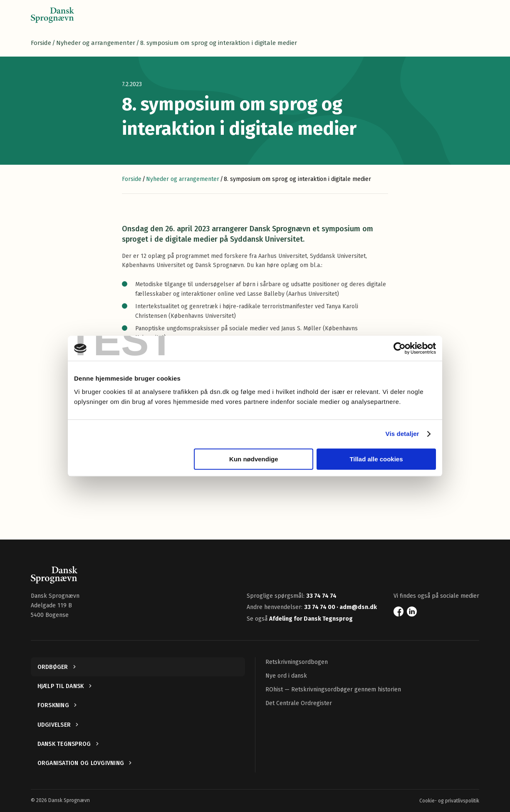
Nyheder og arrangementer (96, 43)
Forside (41, 43)
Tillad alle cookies (376, 459)
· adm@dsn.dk (357, 607)
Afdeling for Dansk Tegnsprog (311, 619)
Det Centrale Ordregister (299, 703)
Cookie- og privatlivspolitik (449, 801)
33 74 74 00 (320, 607)
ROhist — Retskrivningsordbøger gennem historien (333, 689)
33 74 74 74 (321, 596)
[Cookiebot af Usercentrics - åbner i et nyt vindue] (400, 348)
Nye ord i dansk (286, 676)
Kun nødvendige (254, 459)
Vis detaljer (402, 434)
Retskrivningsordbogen (297, 662)
